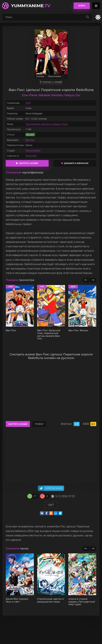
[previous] (86, 549)
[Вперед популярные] (93, 280)
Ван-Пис (30, 140)
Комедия (56, 124)
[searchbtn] (88, 17)
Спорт (65, 124)
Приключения (33, 124)
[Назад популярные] (86, 280)
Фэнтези (46, 124)
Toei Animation (33, 151)
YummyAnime (31, 6)
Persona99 (31, 156)
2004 (28, 103)
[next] (93, 549)
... (65, 76)
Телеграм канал (54, 488)
